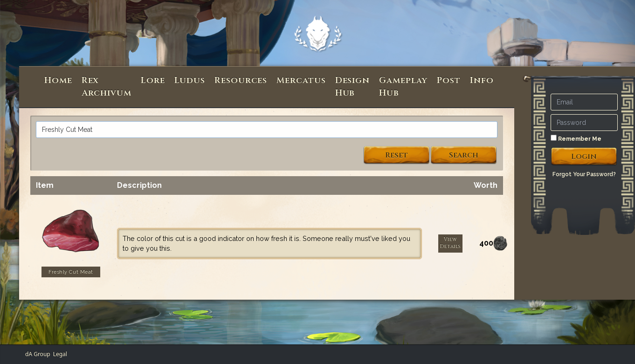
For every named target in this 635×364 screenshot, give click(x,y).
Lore (153, 80)
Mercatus (301, 80)
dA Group (38, 354)
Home (58, 80)
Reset (397, 155)
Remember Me (576, 138)
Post (449, 80)
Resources (241, 80)
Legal (60, 354)
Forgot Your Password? (584, 174)
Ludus (190, 80)
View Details (450, 243)
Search (464, 155)
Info (482, 80)
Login (584, 157)
